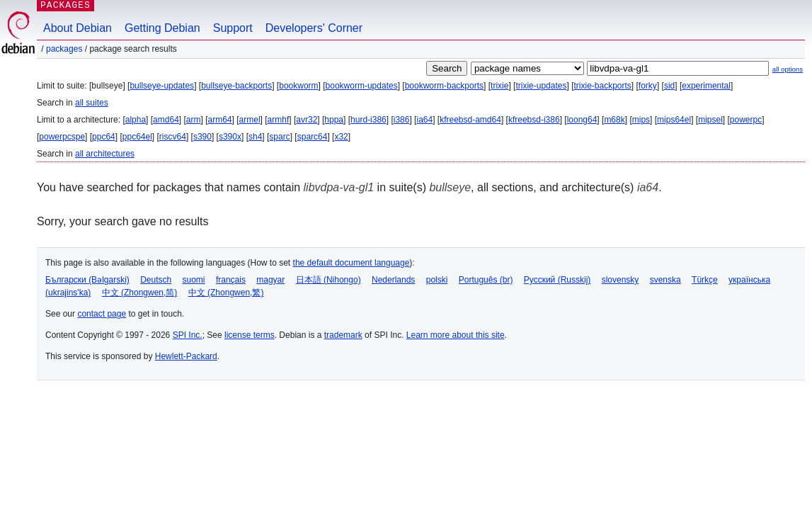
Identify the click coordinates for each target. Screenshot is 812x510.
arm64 (220, 120)
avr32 (307, 120)
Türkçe (705, 280)
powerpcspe (62, 137)
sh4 (255, 137)
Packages (64, 49)
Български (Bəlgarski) (87, 280)
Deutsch (156, 280)
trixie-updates (541, 86)
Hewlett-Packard (186, 356)
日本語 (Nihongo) (328, 280)
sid (669, 86)
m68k (614, 120)
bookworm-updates (362, 86)
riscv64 (173, 137)
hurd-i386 (368, 120)
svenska (665, 280)
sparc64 (313, 137)
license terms (250, 335)
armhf (279, 120)
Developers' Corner (314, 28)
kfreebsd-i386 (534, 120)
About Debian (78, 28)
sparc (279, 137)
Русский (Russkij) (557, 280)
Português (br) (486, 280)
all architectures (105, 154)
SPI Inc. (188, 335)
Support (233, 28)
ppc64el (137, 137)
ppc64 (104, 137)
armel (250, 120)
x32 (341, 137)
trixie (499, 86)
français (231, 280)
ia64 (424, 120)
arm (194, 120)
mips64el (674, 120)
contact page (102, 314)
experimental (706, 86)
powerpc (746, 120)
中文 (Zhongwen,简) (140, 293)
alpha (136, 120)
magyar (270, 280)
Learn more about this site (456, 335)
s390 (202, 137)
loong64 (582, 120)
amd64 (166, 120)
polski (437, 280)
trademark (343, 335)
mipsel (710, 120)
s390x (230, 137)
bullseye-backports (236, 86)
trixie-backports (602, 86)
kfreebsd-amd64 (470, 120)
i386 (402, 120)
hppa (334, 120)
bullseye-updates (162, 86)
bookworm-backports (444, 86)
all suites (92, 103)
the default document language (351, 263)
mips (641, 120)
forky (648, 86)
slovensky (621, 280)
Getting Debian (162, 28)
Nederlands (393, 280)
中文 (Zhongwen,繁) (226, 293)
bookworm (298, 86)
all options (788, 69)
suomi (194, 280)
